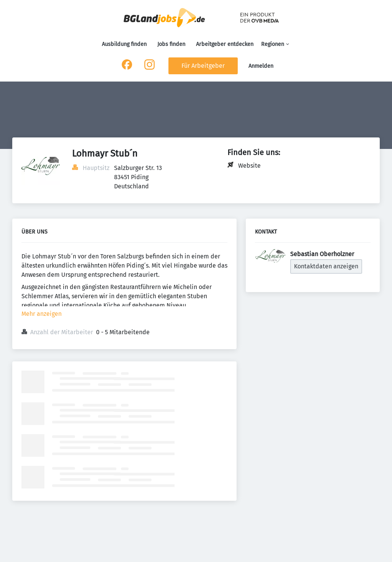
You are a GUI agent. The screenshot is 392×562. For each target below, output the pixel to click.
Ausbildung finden (124, 44)
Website (249, 166)
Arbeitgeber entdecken (225, 44)
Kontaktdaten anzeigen (326, 266)
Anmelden (261, 66)
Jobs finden (171, 44)
